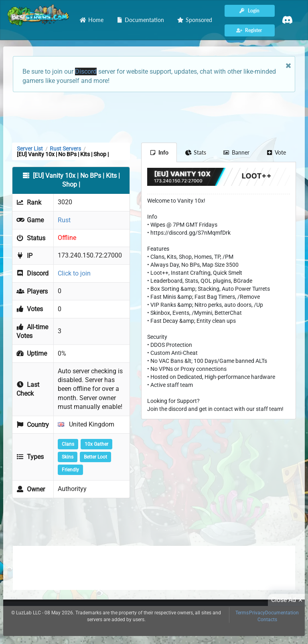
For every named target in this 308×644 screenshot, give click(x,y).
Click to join (74, 273)
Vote (276, 152)
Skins (68, 457)
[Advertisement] (154, 117)
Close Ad (288, 600)
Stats (196, 152)
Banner (236, 152)
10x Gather (96, 444)
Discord (86, 71)
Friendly (70, 470)
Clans (68, 444)
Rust (64, 220)
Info (159, 152)
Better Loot (95, 457)
